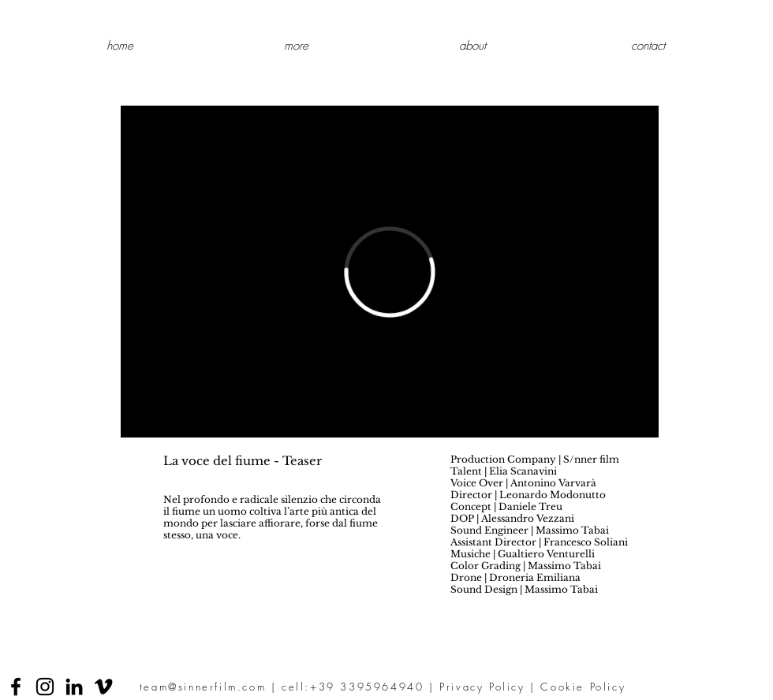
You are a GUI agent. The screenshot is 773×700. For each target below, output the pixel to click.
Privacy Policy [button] (482, 687)
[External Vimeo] (390, 272)
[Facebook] (16, 687)
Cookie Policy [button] (583, 687)
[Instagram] (45, 687)
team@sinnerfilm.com (203, 687)
